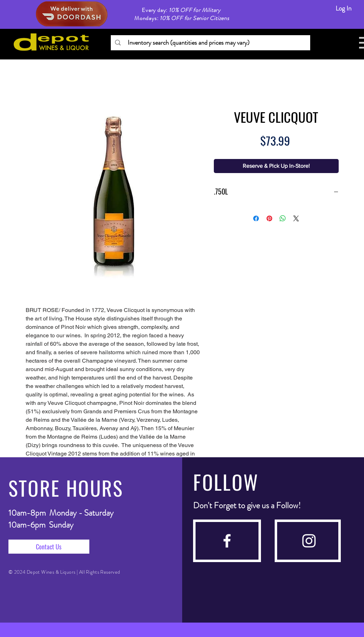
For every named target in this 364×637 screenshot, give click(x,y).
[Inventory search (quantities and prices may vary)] (210, 43)
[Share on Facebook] (256, 218)
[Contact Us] (49, 547)
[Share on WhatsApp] (283, 218)
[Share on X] (296, 218)
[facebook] (227, 541)
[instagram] (309, 541)
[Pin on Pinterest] (269, 218)
